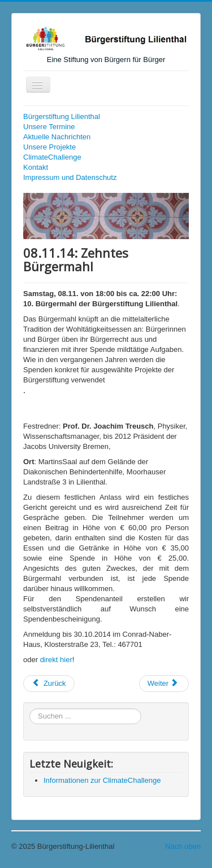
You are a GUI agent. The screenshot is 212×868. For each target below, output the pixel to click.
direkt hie (55, 660)
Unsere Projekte (49, 147)
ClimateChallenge (52, 157)
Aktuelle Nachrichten (57, 137)
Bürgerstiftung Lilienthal (62, 116)
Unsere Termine (49, 127)
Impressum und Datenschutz (70, 177)
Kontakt (36, 167)
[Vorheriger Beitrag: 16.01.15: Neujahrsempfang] (49, 684)
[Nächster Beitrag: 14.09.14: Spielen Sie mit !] (164, 684)
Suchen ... (30, 709)
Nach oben (183, 846)
